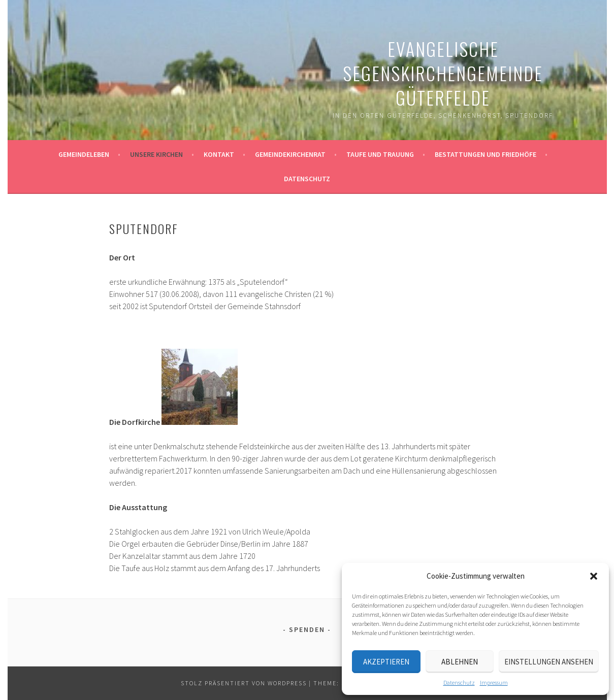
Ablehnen (460, 662)
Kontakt (219, 154)
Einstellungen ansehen (549, 662)
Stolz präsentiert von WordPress (244, 683)
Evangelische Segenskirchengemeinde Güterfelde (443, 73)
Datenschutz (459, 682)
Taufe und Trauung (380, 154)
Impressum (494, 682)
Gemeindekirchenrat (290, 154)
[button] (594, 576)
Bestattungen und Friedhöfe (486, 154)
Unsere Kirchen (156, 154)
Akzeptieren (386, 662)
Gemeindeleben (84, 154)
